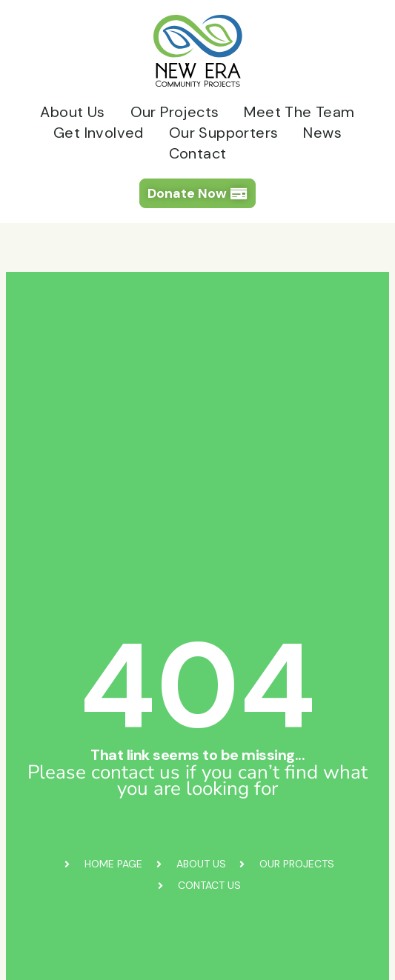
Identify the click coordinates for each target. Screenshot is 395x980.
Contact (198, 153)
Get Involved (99, 133)
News (322, 133)
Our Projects (175, 112)
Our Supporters (224, 133)
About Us (72, 112)
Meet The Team (299, 112)
